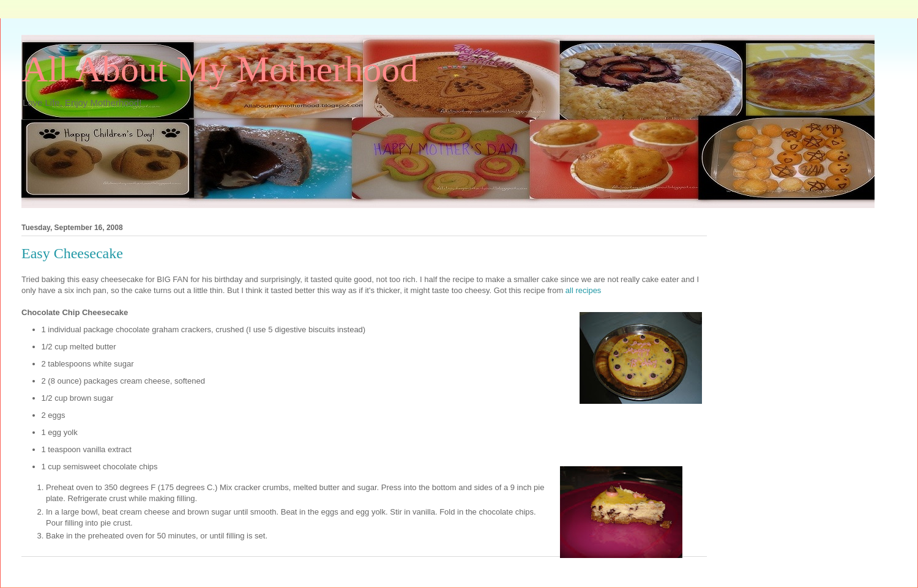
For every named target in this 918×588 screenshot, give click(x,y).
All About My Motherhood (220, 69)
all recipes (584, 290)
